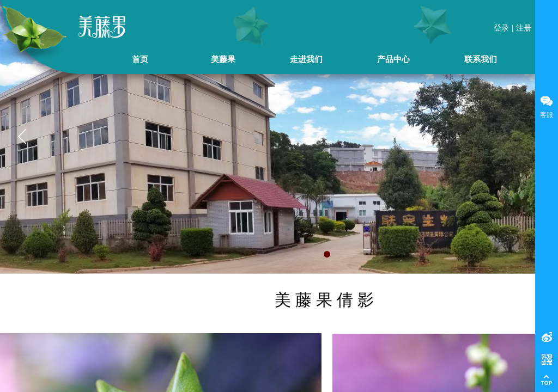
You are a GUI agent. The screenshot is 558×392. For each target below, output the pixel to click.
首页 (140, 59)
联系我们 (481, 59)
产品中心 (393, 59)
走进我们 (306, 59)
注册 (524, 28)
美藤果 (223, 59)
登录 (501, 28)
